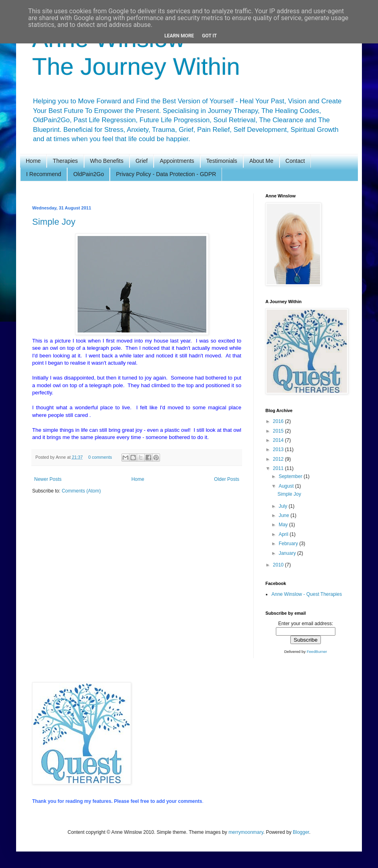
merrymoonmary (246, 832)
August (287, 486)
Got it (209, 36)
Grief (142, 161)
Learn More (179, 36)
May (284, 525)
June (285, 515)
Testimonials (222, 161)
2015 (279, 431)
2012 (279, 459)
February (289, 544)
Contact (295, 161)
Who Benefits (107, 161)
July (284, 506)
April (284, 534)
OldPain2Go (88, 174)
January (288, 553)
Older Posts (227, 479)
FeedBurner (317, 652)
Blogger (301, 832)
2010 (279, 565)
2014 (279, 440)
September (291, 476)
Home (33, 161)
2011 (279, 468)
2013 (279, 449)
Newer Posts (48, 479)
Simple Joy (54, 222)
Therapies (65, 161)
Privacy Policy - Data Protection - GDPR (166, 174)
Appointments (177, 161)
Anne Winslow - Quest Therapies (307, 594)
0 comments (100, 457)
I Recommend (44, 174)
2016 (279, 421)
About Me (261, 161)
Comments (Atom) (81, 491)
